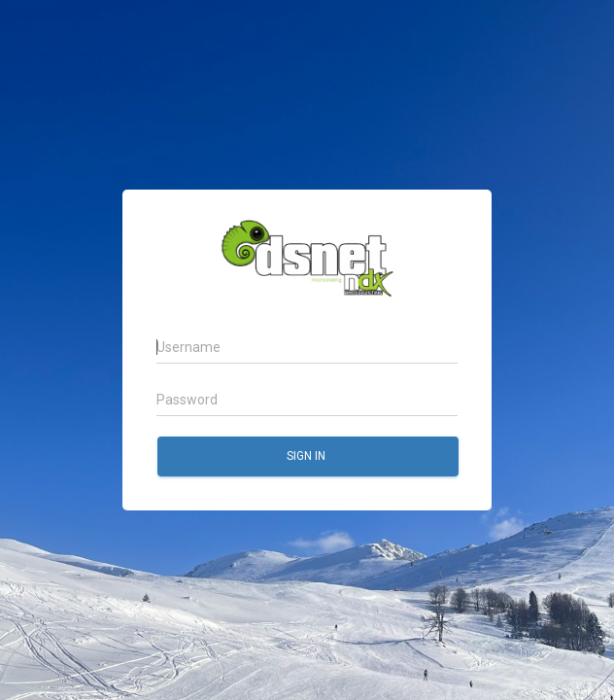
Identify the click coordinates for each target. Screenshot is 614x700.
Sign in (307, 456)
